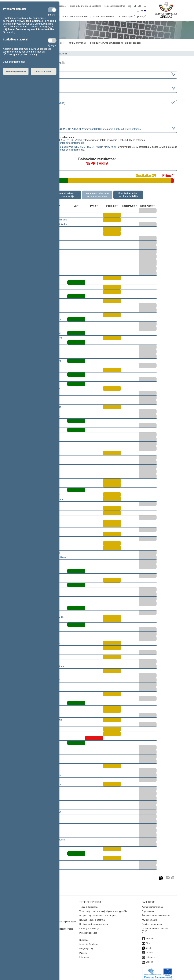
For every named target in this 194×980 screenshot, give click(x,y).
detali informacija (75, 143)
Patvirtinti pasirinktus (16, 71)
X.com (149, 946)
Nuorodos (84, 938)
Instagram (150, 955)
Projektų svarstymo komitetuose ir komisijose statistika (116, 43)
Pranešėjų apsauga (88, 931)
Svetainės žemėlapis (89, 942)
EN (139, 6)
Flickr (148, 941)
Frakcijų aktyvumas (77, 43)
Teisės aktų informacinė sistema (85, 6)
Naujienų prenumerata (152, 922)
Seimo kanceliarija (103, 17)
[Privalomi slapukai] (52, 10)
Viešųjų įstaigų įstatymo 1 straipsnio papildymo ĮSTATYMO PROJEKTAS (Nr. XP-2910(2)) (70, 147)
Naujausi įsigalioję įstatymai (92, 918)
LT (135, 6)
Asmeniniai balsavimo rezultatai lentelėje (97, 195)
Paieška (83, 951)
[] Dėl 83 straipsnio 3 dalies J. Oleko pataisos (80, 129)
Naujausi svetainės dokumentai (94, 922)
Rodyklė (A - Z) (86, 947)
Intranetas (84, 955)
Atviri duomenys (149, 918)
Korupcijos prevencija (89, 926)
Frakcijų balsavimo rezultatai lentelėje (128, 195)
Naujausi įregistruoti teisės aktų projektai (98, 914)
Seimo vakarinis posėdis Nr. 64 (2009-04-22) (42, 103)
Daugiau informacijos (14, 62)
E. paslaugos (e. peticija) (133, 17)
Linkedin (149, 960)
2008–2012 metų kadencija (33, 75)
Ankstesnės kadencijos (75, 17)
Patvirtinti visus (44, 71)
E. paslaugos (148, 909)
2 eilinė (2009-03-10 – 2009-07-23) (37, 89)
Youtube (149, 951)
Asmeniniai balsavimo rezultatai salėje (66, 195)
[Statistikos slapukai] (52, 40)
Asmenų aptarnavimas (152, 905)
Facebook (150, 936)
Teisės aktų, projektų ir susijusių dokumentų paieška (103, 909)
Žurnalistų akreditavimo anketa (156, 914)
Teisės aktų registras (115, 6)
